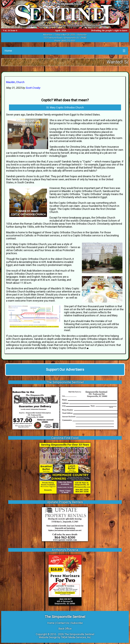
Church (20, 82)
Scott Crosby (33, 88)
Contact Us (63, 623)
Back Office (65, 629)
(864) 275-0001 (68, 41)
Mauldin (11, 82)
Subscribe (82, 35)
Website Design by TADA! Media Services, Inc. (65, 637)
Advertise (48, 35)
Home (8, 51)
